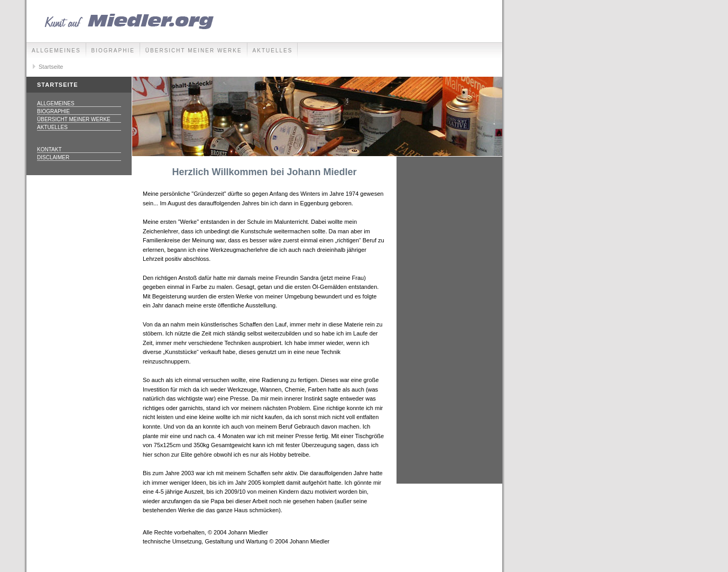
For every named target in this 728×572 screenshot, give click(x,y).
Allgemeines (56, 51)
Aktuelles (273, 51)
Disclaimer (53, 157)
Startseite (51, 67)
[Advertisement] (449, 320)
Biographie (113, 51)
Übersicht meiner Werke (194, 51)
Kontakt (49, 149)
